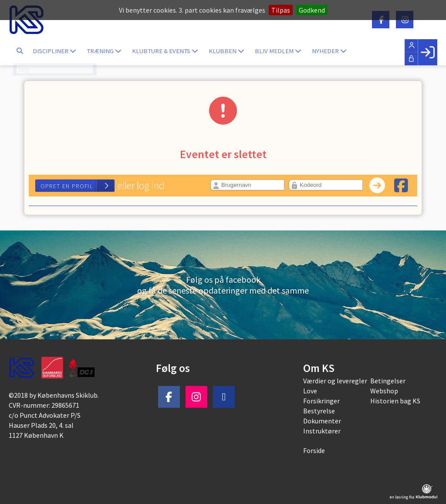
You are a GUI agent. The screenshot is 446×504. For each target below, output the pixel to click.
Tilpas (281, 10)
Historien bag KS (395, 401)
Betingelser (388, 381)
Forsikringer (321, 401)
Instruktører (322, 431)
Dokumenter (322, 421)
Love (310, 391)
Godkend (312, 10)
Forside (314, 450)
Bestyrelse (319, 411)
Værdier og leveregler (335, 381)
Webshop (384, 391)
